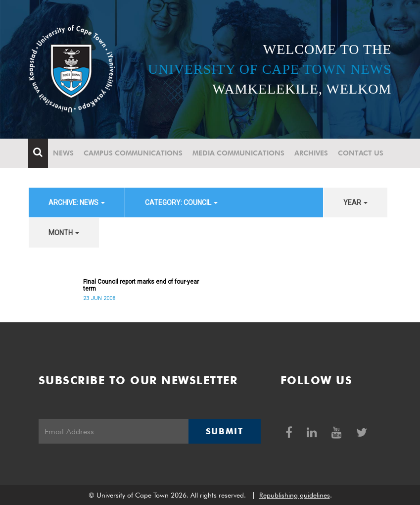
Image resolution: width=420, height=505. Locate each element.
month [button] (64, 233)
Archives (312, 153)
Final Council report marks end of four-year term (141, 285)
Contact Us (361, 153)
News (64, 153)
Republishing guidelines (295, 495)
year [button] (355, 202)
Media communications (239, 153)
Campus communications (134, 153)
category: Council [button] (181, 202)
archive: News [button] (77, 202)
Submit (225, 431)
